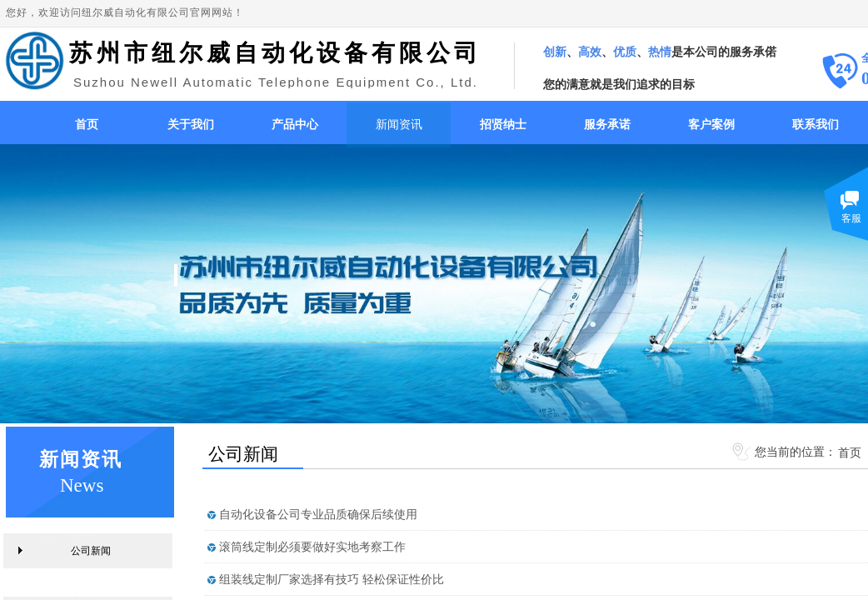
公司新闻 (91, 551)
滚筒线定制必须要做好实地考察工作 (312, 547)
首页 (87, 125)
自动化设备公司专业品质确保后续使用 (318, 515)
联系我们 (816, 125)
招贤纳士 (503, 125)
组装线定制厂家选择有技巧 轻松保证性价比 (332, 580)
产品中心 (295, 125)
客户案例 (711, 125)
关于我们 (191, 125)
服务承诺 (607, 125)
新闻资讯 (399, 125)
